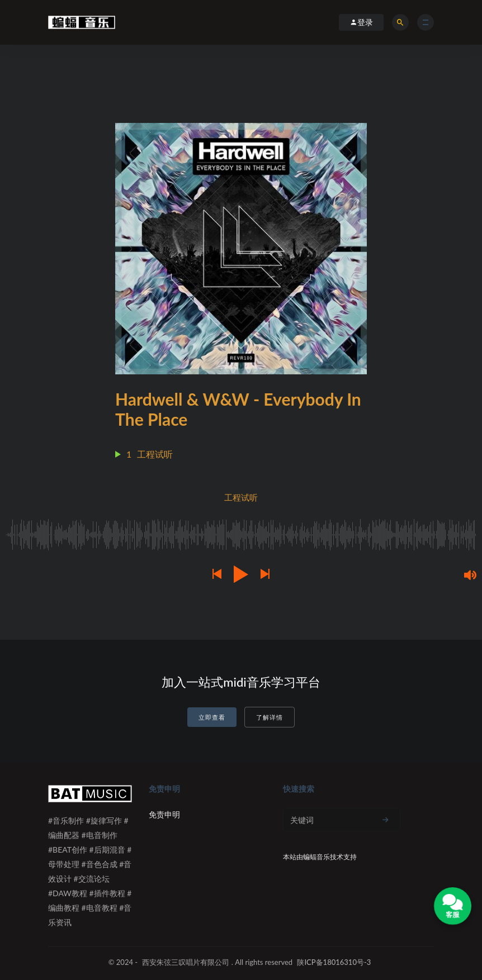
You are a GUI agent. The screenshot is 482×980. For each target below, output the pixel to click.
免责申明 (164, 814)
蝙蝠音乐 (316, 857)
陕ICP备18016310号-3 (334, 962)
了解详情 (270, 717)
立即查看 (212, 717)
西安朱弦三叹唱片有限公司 (186, 962)
